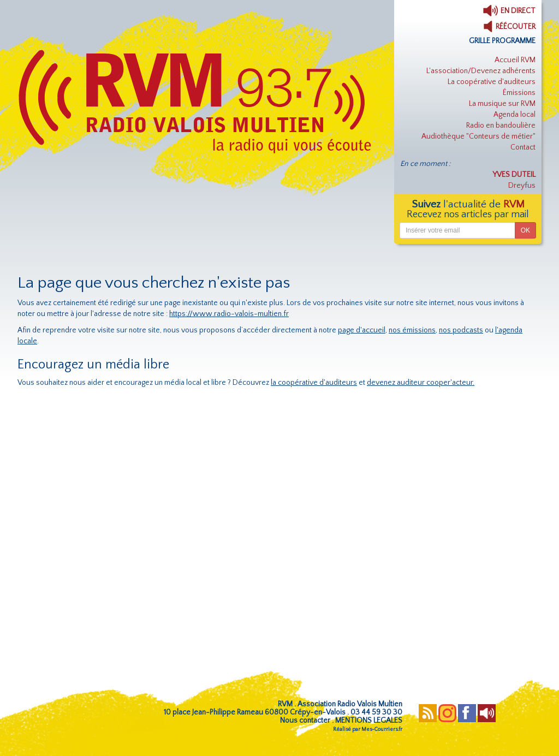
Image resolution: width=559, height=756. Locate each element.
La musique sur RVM (502, 104)
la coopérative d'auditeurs (314, 383)
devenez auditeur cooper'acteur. (421, 383)
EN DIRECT (509, 11)
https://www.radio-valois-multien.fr (229, 314)
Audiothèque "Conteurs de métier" (478, 136)
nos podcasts (461, 330)
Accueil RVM (515, 60)
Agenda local (515, 115)
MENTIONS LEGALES (369, 721)
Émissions (519, 93)
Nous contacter (305, 721)
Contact (523, 147)
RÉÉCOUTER (509, 27)
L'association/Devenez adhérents (481, 71)
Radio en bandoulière (501, 126)
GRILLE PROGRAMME (502, 41)
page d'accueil (362, 330)
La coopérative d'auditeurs (492, 82)
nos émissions (412, 330)
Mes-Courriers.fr (382, 730)
